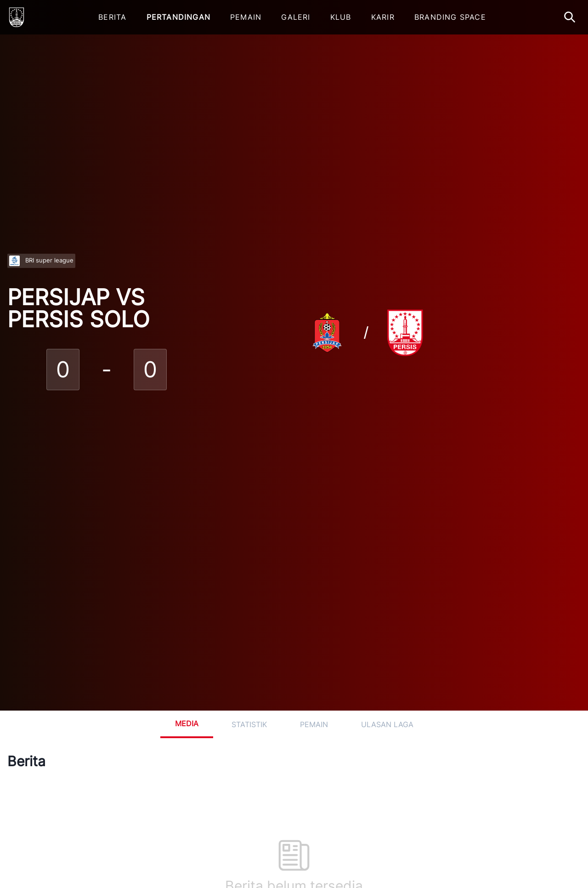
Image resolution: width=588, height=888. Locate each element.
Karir (383, 17)
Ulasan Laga (387, 724)
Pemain (246, 17)
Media (187, 723)
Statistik (249, 724)
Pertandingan (178, 17)
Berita (112, 17)
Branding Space (450, 17)
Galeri (296, 17)
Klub (341, 17)
